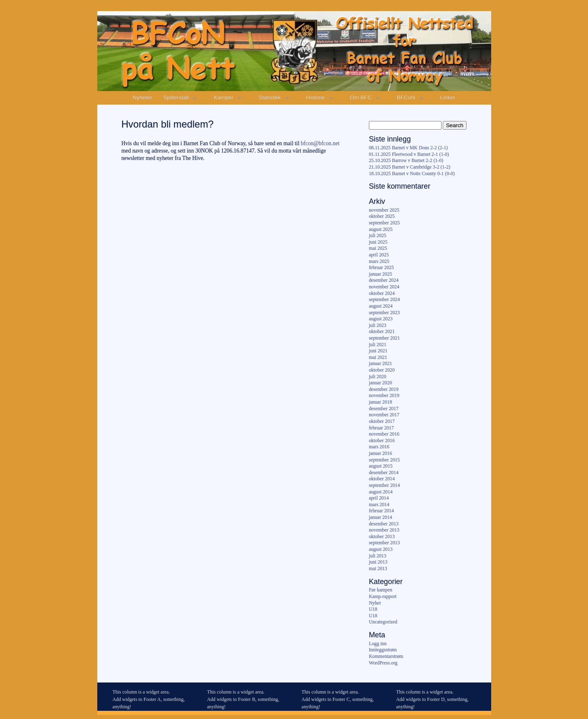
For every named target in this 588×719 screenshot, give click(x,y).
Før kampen (381, 590)
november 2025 (384, 210)
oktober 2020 (382, 370)
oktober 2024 (382, 293)
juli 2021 (378, 345)
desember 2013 (384, 524)
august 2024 (381, 306)
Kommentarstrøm (386, 656)
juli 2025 (378, 235)
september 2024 (384, 299)
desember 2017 (384, 409)
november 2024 (384, 287)
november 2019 (384, 395)
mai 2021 (378, 357)
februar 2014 (381, 511)
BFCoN (406, 97)
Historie (316, 97)
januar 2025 (380, 274)
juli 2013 (378, 556)
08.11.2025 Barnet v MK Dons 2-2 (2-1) (408, 148)
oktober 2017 (382, 421)
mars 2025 (379, 261)
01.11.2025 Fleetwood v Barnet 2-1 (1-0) (409, 154)
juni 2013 (378, 562)
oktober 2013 (382, 536)
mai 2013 (378, 568)
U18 (373, 609)
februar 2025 (381, 267)
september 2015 (384, 460)
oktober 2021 (382, 331)
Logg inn (378, 644)
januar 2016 (380, 453)
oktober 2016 (382, 441)
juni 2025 (378, 242)
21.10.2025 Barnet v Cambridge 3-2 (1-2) (410, 167)
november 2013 (384, 530)
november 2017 (384, 415)
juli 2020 (378, 377)
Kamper (224, 97)
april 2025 (379, 255)
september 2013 (384, 543)
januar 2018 (380, 402)
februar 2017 (381, 428)
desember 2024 (384, 280)
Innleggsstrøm (383, 650)
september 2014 (384, 485)
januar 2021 (380, 363)
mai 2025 (378, 248)
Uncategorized (383, 622)
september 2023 (384, 313)
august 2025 (381, 229)
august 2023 (381, 319)
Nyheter (142, 97)
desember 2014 (384, 472)
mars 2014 (379, 504)
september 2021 (384, 338)
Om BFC (361, 97)
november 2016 (384, 434)
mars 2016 (379, 447)
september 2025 (384, 223)
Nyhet (375, 603)
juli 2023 (378, 325)
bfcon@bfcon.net (320, 143)
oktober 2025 (382, 216)
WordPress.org (383, 663)
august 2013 (381, 549)
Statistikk (270, 97)
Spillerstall (176, 97)
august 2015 (381, 466)
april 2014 (379, 498)
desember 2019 (384, 389)
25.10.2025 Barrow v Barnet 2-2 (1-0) (406, 160)
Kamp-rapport (383, 596)
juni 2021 (378, 351)
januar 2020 (380, 383)
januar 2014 (380, 517)
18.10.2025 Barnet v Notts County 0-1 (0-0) (412, 173)
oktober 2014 (382, 479)
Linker (448, 97)
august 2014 (381, 492)
